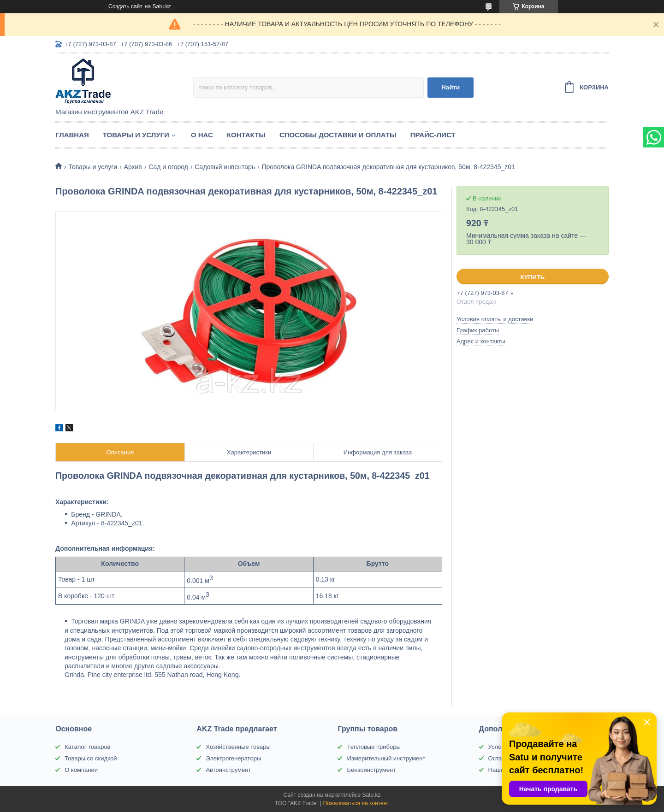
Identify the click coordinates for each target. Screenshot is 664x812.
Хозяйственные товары (238, 747)
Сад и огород (168, 167)
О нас (202, 135)
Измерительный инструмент (386, 758)
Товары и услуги (136, 135)
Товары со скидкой (91, 758)
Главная (72, 135)
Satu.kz (371, 795)
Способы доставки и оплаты (338, 135)
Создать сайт (125, 6)
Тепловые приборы (373, 747)
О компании (81, 770)
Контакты (246, 135)
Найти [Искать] (451, 87)
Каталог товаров (87, 747)
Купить (533, 277)
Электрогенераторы (233, 758)
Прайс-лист (433, 135)
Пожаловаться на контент (356, 803)
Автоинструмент (228, 770)
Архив (133, 167)
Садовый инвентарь (225, 167)
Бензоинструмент (371, 770)
